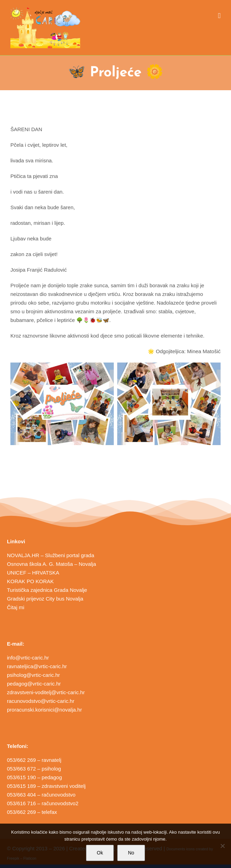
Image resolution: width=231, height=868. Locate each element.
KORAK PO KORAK (30, 581)
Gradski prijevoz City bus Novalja (45, 599)
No (131, 853)
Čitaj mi (16, 607)
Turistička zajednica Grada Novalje (47, 590)
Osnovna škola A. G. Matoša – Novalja (52, 564)
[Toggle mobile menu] (219, 16)
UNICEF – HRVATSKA (33, 573)
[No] (222, 846)
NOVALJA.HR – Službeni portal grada (51, 555)
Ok (100, 853)
